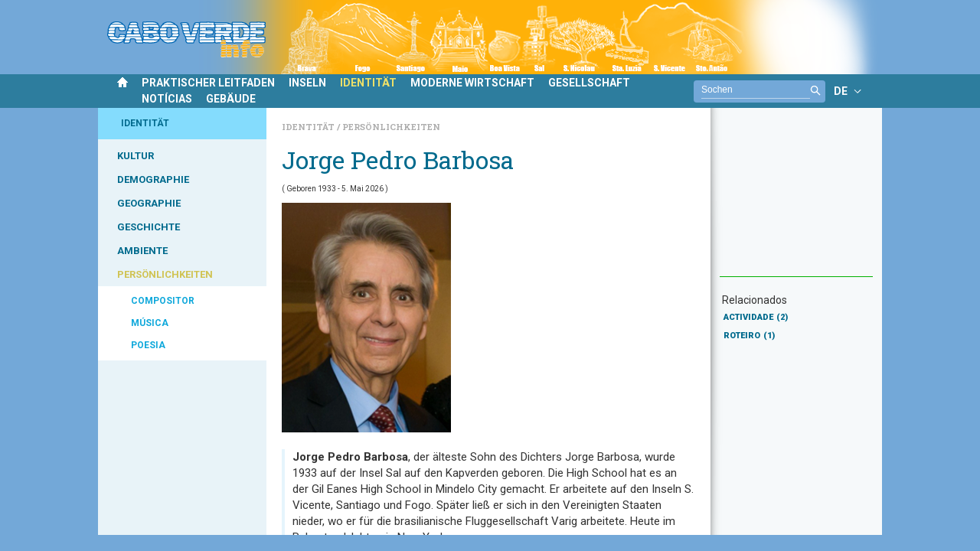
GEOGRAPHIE (149, 203)
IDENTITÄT (368, 83)
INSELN (307, 83)
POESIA (148, 345)
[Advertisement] (796, 200)
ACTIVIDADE (756, 317)
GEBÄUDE (231, 99)
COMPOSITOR (163, 301)
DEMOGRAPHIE (153, 179)
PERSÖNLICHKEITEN (165, 274)
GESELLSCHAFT (589, 83)
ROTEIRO (749, 336)
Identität (309, 127)
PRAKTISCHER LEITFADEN (208, 83)
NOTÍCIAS (167, 99)
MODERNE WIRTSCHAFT (472, 83)
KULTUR (136, 156)
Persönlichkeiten (391, 127)
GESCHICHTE (149, 227)
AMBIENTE (142, 251)
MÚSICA (150, 323)
